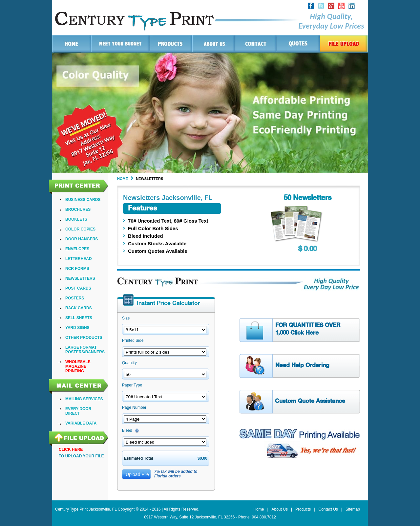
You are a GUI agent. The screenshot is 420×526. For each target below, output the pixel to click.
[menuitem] (85, 200)
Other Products (84, 338)
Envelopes (77, 249)
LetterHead (79, 259)
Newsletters (80, 278)
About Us (280, 509)
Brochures (78, 209)
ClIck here (71, 449)
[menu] (85, 285)
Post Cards (78, 288)
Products (303, 509)
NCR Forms (77, 269)
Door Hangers (82, 239)
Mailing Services (84, 399)
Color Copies (80, 229)
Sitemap (353, 509)
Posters (75, 298)
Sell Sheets (79, 318)
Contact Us (328, 509)
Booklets (76, 219)
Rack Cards (79, 308)
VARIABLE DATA (81, 423)
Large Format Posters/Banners (85, 350)
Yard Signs (77, 328)
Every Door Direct (78, 411)
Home (123, 179)
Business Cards (83, 200)
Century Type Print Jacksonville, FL (86, 509)
